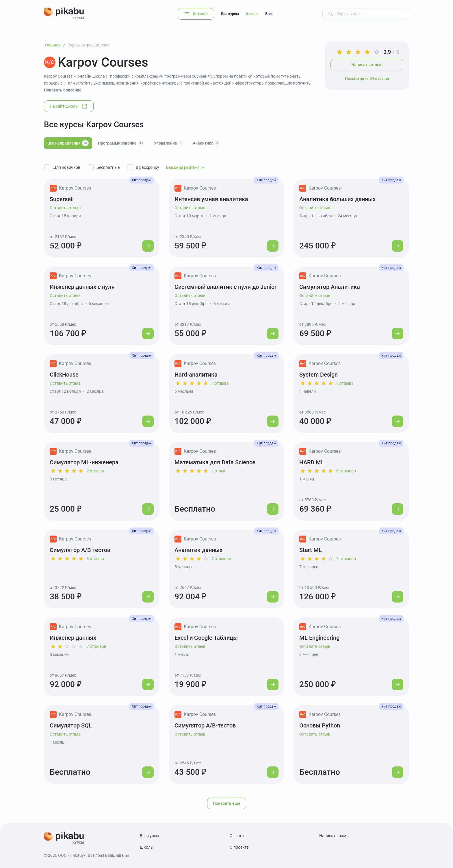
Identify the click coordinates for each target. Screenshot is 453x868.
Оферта (237, 836)
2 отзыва (95, 471)
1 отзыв (219, 471)
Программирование (121, 143)
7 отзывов (221, 559)
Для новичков (67, 167)
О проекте (239, 847)
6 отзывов (346, 471)
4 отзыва (220, 383)
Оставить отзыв (65, 208)
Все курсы (230, 14)
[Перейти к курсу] (148, 246)
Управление (169, 143)
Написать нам (333, 836)
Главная (53, 45)
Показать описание (63, 90)
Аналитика (206, 143)
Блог (269, 14)
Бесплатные (108, 167)
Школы (252, 14)
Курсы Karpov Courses (88, 45)
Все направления (68, 143)
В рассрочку (147, 167)
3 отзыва (95, 559)
